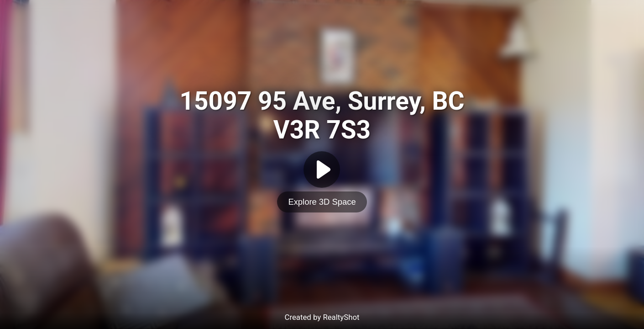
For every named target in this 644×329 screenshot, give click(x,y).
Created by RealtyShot (322, 317)
